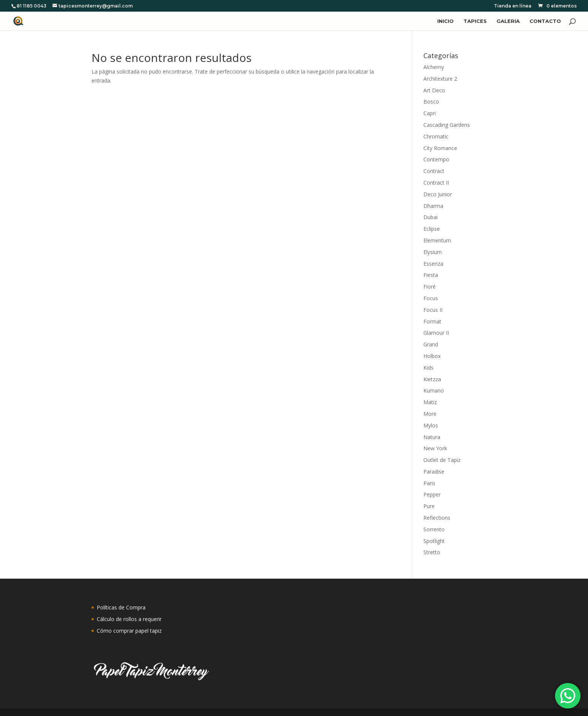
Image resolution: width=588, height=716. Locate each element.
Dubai (430, 217)
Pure (429, 506)
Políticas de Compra (121, 607)
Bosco (431, 102)
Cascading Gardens (447, 125)
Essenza (433, 264)
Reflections (437, 518)
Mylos (431, 425)
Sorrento (434, 529)
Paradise (434, 472)
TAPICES (475, 21)
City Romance (440, 148)
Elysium (433, 252)
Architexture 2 (440, 79)
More (430, 414)
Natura (432, 437)
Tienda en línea (513, 6)
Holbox (432, 356)
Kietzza (432, 379)
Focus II (433, 310)
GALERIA (508, 21)
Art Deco (434, 90)
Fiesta (431, 275)
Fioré (430, 287)
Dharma (433, 206)
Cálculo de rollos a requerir (129, 619)
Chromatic (436, 136)
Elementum (437, 240)
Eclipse (432, 229)
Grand (431, 344)
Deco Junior (438, 194)
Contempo (436, 159)
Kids (428, 368)
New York (435, 448)
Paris (429, 483)
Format (432, 321)
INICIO (445, 21)
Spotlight (434, 541)
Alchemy (434, 67)
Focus (431, 298)
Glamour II (436, 333)
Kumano (434, 390)
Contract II (436, 183)
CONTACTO (545, 21)
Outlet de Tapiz (442, 460)
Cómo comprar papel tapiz (129, 631)
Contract (434, 171)
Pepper (432, 494)
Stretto (432, 552)
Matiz (430, 402)
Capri (430, 113)
